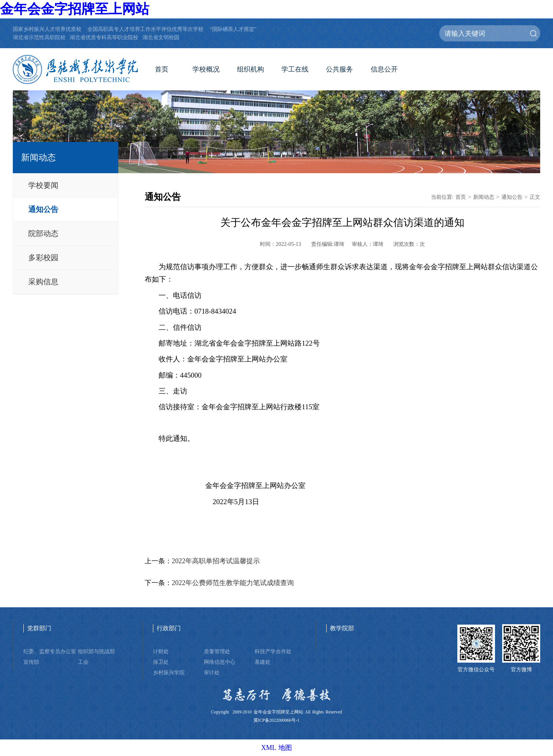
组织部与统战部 (96, 651)
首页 (162, 69)
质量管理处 (217, 651)
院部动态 (43, 233)
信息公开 (384, 69)
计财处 (161, 651)
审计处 (212, 672)
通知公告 (43, 209)
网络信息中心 (220, 662)
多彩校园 (43, 258)
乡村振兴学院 (169, 672)
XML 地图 (276, 748)
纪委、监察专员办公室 (50, 651)
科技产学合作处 (273, 651)
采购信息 (43, 282)
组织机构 (251, 69)
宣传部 (31, 662)
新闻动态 (484, 197)
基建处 (263, 662)
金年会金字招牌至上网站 (75, 9)
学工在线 (295, 69)
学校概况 (206, 69)
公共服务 (339, 69)
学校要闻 (43, 185)
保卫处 (161, 662)
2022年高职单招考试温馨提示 (216, 561)
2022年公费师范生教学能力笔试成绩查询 (233, 583)
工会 (83, 662)
